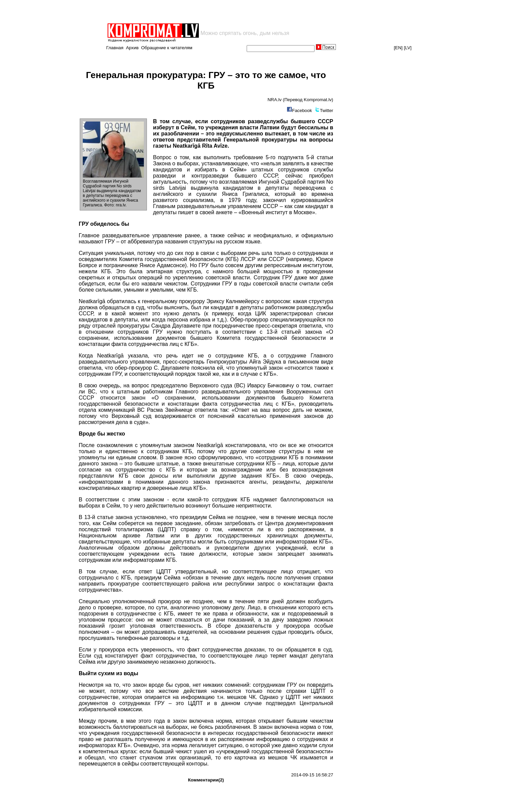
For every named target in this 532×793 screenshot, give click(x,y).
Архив (132, 48)
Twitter (327, 110)
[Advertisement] (186, 12)
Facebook (302, 110)
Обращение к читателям (167, 48)
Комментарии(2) (206, 780)
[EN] (398, 48)
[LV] (408, 48)
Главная (115, 48)
